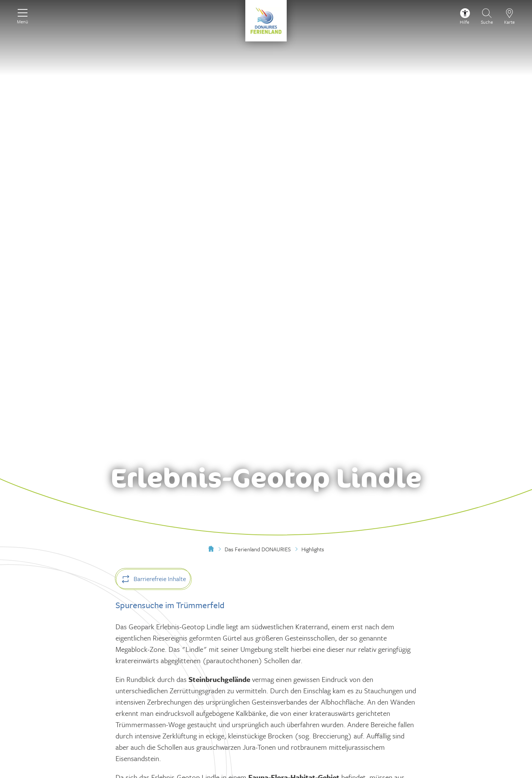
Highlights (313, 549)
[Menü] (23, 15)
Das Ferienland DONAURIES (258, 549)
